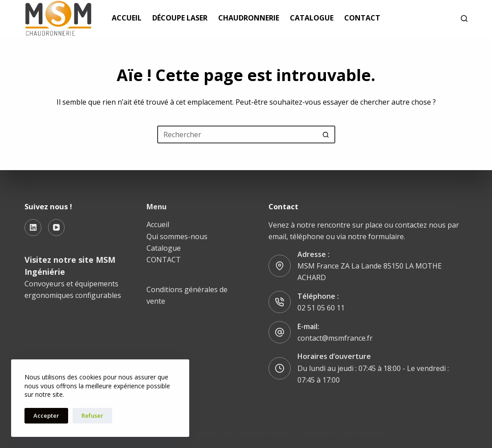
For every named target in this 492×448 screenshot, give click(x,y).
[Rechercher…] (237, 134)
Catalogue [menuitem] (312, 18)
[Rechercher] (464, 18)
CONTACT (164, 260)
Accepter (46, 415)
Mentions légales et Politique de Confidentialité (312, 432)
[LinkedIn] (33, 228)
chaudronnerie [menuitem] (249, 18)
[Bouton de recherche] (326, 134)
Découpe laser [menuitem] (180, 18)
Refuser (92, 415)
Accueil (158, 224)
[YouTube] (57, 228)
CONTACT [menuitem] (362, 18)
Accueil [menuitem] (127, 18)
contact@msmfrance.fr (335, 338)
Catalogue (164, 248)
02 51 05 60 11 (321, 308)
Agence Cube (214, 432)
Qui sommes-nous (177, 236)
